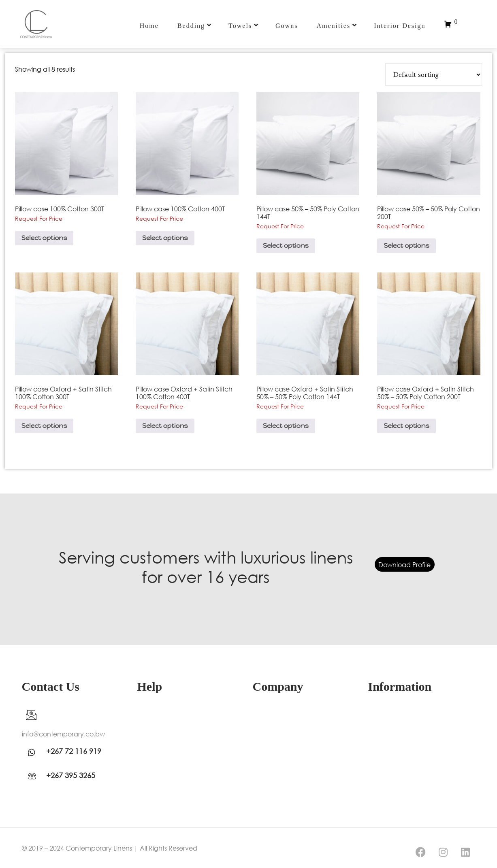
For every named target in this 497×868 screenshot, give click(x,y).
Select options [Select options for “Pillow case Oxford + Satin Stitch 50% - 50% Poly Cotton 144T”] (286, 426)
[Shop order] (434, 74)
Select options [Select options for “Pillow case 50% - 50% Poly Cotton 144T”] (286, 246)
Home (149, 26)
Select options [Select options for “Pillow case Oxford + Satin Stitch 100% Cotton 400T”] (165, 426)
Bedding (195, 26)
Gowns (287, 26)
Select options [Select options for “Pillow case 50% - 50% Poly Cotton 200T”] (406, 246)
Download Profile (404, 564)
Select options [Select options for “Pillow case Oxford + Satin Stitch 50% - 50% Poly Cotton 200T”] (406, 426)
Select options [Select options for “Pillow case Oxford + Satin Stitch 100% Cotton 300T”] (44, 426)
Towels (244, 26)
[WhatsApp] (34, 752)
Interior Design (400, 26)
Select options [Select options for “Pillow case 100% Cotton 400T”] (165, 238)
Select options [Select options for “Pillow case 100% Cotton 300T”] (44, 238)
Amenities (337, 26)
